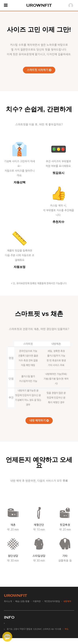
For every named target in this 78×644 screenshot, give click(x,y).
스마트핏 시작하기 (39, 70)
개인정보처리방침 (52, 601)
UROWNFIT (39, 5)
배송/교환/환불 (22, 601)
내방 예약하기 (39, 421)
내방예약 (67, 601)
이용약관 (37, 601)
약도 (67, 629)
